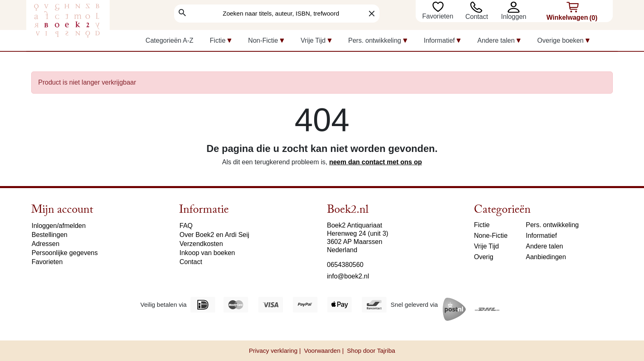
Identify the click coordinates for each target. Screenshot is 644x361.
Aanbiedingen (546, 257)
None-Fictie (491, 236)
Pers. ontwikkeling (552, 225)
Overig (484, 257)
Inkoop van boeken (207, 253)
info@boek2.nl (348, 276)
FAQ (186, 226)
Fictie (482, 225)
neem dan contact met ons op (375, 162)
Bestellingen (49, 235)
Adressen (46, 244)
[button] (516, 7)
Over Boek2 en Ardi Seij (214, 235)
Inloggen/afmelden (59, 226)
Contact (477, 17)
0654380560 (345, 265)
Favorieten (439, 16)
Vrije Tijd (486, 246)
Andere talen (544, 246)
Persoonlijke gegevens (65, 253)
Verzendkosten (201, 244)
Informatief (541, 236)
